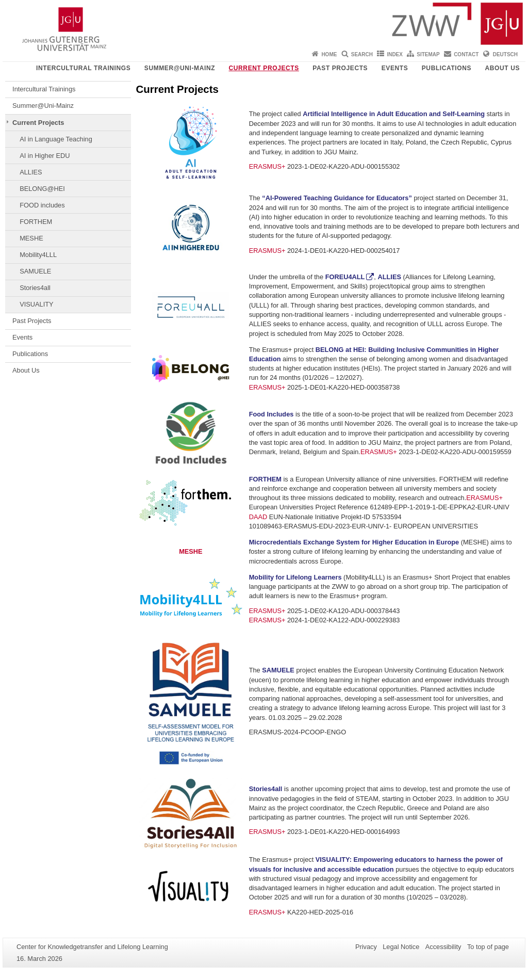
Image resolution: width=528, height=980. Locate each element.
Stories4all (35, 288)
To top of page (488, 947)
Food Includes (271, 414)
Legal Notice (401, 947)
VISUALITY (36, 304)
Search (362, 54)
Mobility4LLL (38, 255)
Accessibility (443, 947)
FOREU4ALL (345, 277)
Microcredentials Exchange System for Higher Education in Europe (354, 542)
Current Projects (264, 68)
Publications (447, 68)
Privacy (366, 947)
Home (329, 54)
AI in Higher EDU (45, 156)
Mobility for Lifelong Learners (295, 577)
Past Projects (340, 68)
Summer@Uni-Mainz (180, 68)
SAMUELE (35, 271)
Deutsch (505, 54)
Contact (466, 54)
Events (395, 68)
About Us (502, 68)
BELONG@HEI (42, 189)
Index (395, 54)
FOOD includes (42, 205)
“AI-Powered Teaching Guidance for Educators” (337, 198)
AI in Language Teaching (56, 139)
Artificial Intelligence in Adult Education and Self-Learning (394, 114)
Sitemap (428, 54)
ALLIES (31, 172)
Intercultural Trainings (83, 68)
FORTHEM (36, 222)
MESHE (31, 238)
